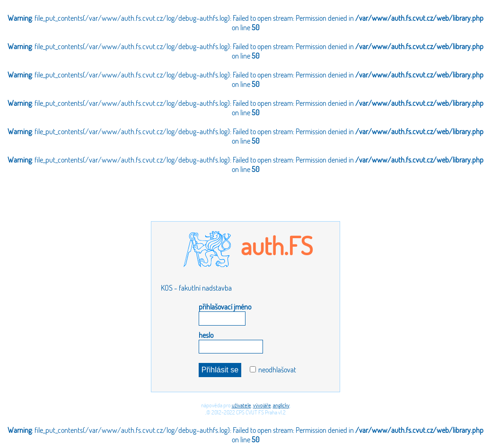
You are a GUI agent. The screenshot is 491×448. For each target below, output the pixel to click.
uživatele (241, 405)
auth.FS (277, 245)
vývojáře (262, 405)
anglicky (281, 405)
